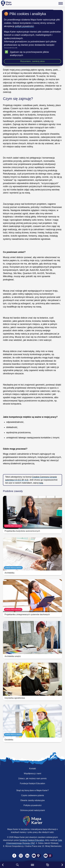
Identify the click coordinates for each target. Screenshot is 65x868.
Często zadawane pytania (32, 795)
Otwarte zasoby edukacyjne (33, 800)
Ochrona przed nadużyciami (32, 810)
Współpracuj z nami (32, 773)
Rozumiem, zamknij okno (33, 61)
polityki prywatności (24, 26)
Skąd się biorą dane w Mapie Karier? (32, 790)
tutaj (41, 483)
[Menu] (61, 3)
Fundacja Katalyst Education (33, 783)
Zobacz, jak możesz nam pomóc (32, 778)
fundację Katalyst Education (32, 840)
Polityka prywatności (33, 805)
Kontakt (32, 769)
